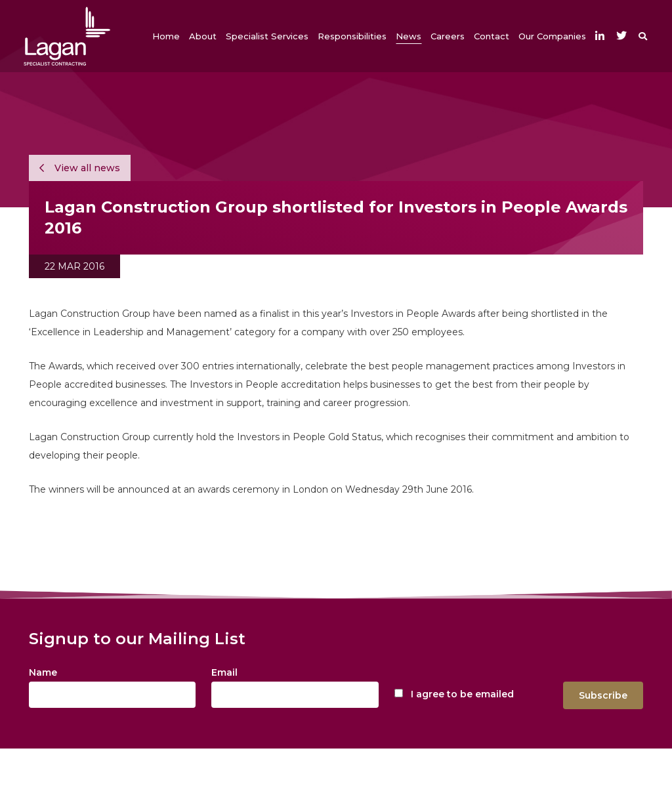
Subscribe (603, 695)
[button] (203, 36)
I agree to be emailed (462, 694)
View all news (80, 168)
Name (43, 672)
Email (224, 672)
